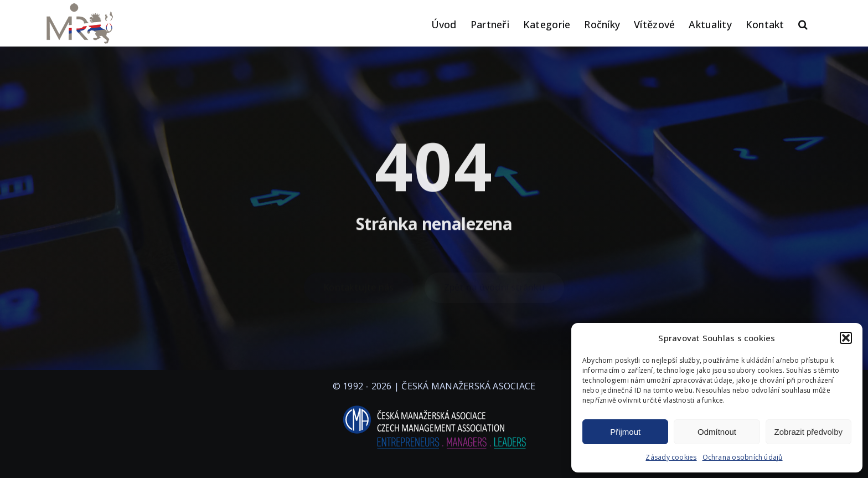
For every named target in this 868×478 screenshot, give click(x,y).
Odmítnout (717, 432)
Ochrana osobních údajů (743, 457)
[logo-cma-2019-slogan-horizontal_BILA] (434, 406)
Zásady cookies (671, 457)
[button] (846, 338)
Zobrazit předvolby (808, 432)
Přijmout (625, 432)
